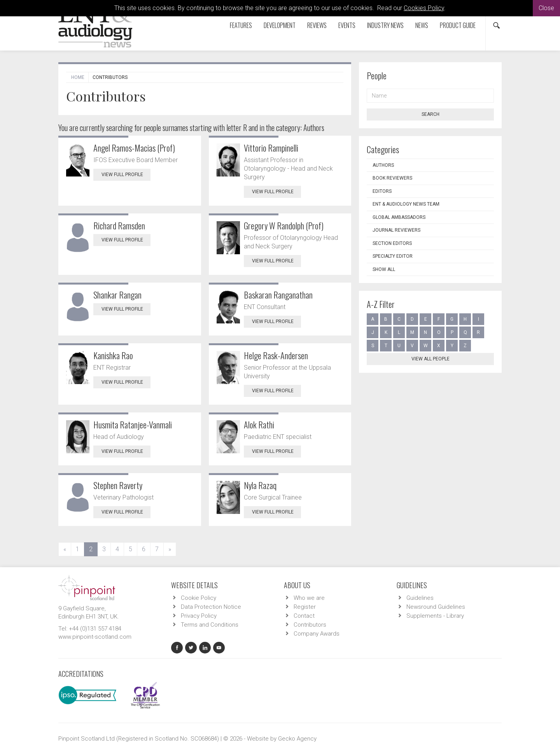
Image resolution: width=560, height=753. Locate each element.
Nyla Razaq (260, 485)
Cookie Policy (199, 598)
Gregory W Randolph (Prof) (284, 225)
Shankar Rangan (117, 295)
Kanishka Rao (113, 355)
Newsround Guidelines (436, 607)
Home (78, 77)
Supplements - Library (435, 616)
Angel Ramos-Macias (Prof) (134, 148)
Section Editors (392, 243)
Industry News (385, 25)
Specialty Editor (393, 256)
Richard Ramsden (119, 225)
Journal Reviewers (396, 230)
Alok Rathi (259, 425)
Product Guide (458, 25)
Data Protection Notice (211, 607)
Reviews (317, 25)
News (422, 25)
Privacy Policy (199, 616)
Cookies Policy (424, 8)
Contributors (310, 625)
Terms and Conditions (210, 625)
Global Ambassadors (399, 217)
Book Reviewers (392, 178)
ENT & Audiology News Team (406, 204)
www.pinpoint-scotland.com (95, 637)
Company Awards (317, 634)
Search (430, 114)
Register (305, 607)
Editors (382, 191)
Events (347, 25)
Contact (304, 616)
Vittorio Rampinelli (271, 148)
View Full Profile (126, 175)
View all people (430, 359)
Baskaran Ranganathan (278, 295)
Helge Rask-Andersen (276, 355)
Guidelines (420, 598)
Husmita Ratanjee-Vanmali (133, 425)
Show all (384, 269)
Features (241, 25)
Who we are (309, 598)
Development (280, 25)
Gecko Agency (297, 739)
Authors (383, 165)
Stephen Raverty (118, 485)
